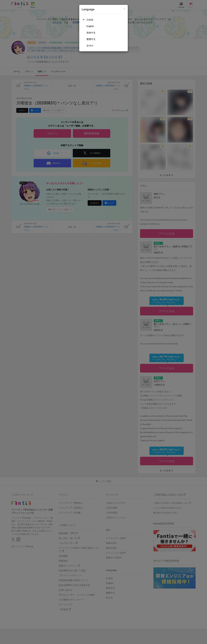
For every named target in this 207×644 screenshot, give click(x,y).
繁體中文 (91, 39)
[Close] (124, 9)
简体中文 (91, 33)
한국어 (90, 46)
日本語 (90, 20)
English (90, 26)
